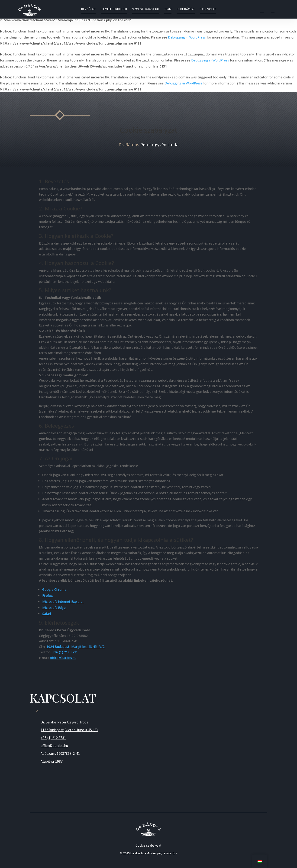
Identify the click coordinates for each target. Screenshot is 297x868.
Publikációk (186, 9)
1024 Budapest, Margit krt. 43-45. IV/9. (76, 647)
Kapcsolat (208, 9)
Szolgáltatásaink (146, 9)
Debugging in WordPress (187, 37)
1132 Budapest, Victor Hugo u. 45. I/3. (69, 730)
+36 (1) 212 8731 (65, 652)
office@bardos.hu (63, 658)
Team (168, 9)
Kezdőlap (88, 9)
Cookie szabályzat (148, 845)
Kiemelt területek (114, 9)
